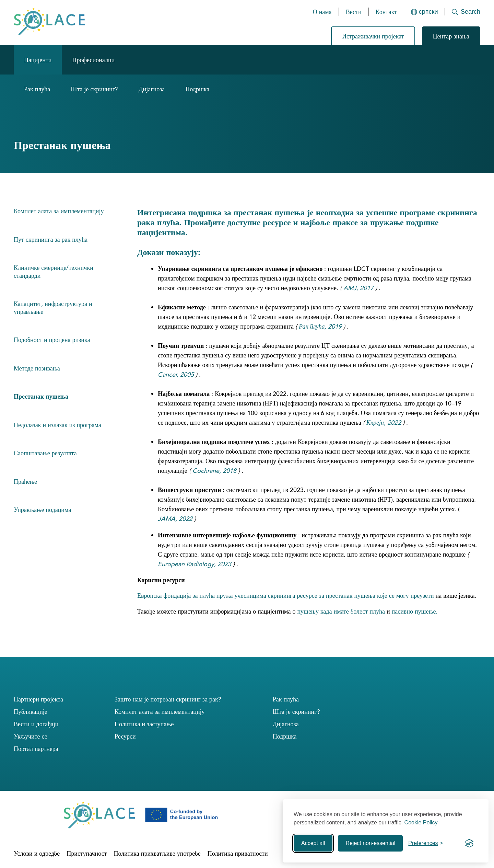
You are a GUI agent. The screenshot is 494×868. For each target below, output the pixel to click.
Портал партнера (36, 749)
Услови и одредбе (37, 853)
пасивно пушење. (415, 611)
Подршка (197, 89)
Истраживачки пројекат (373, 36)
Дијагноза (152, 89)
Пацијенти (38, 60)
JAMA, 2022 (175, 519)
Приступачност (87, 853)
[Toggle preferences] (426, 843)
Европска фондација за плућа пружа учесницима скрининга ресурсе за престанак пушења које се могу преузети (286, 596)
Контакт (386, 12)
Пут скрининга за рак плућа (51, 239)
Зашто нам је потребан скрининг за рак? (168, 699)
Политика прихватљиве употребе (157, 853)
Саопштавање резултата (45, 453)
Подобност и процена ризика (52, 340)
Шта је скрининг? (94, 89)
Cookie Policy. (422, 823)
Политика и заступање (144, 724)
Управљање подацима (42, 510)
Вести (354, 12)
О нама (322, 12)
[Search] (463, 12)
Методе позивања (37, 368)
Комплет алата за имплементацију (59, 211)
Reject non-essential (370, 843)
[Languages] (425, 12)
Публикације (31, 712)
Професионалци (93, 60)
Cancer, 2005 (176, 374)
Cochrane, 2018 (214, 471)
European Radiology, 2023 (195, 564)
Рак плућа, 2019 (320, 326)
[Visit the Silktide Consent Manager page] (469, 843)
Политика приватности (238, 853)
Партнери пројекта (38, 699)
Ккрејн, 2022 (384, 422)
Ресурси (125, 736)
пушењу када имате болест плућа (341, 611)
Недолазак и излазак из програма (57, 425)
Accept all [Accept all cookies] (313, 843)
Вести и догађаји (36, 724)
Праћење (25, 482)
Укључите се (31, 736)
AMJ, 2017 (358, 288)
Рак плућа (37, 89)
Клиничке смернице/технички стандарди (54, 272)
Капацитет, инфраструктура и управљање (53, 308)
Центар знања (451, 36)
